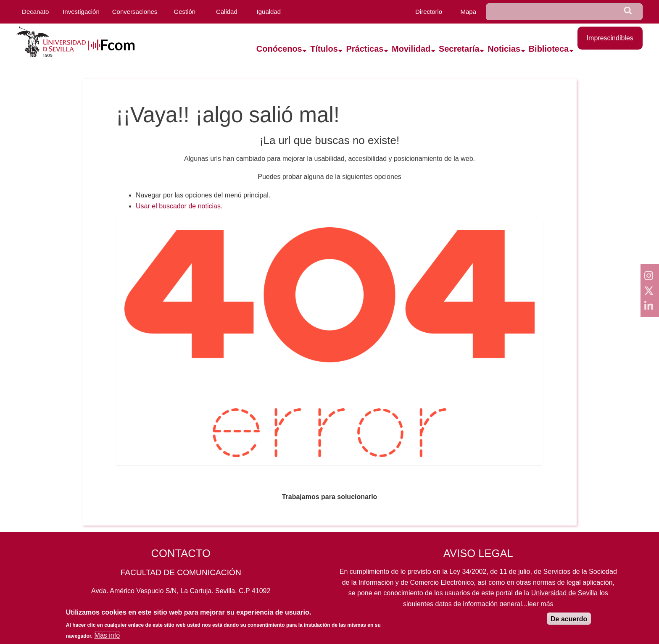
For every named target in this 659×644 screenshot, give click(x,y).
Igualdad (269, 12)
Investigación (81, 12)
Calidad (227, 12)
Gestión (185, 12)
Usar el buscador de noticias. (179, 206)
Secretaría (459, 49)
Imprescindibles (610, 38)
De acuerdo (569, 622)
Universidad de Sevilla (564, 593)
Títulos (324, 49)
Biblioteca (549, 49)
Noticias (504, 49)
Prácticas (365, 49)
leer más (540, 604)
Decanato (35, 12)
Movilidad (411, 49)
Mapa (469, 12)
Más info (107, 638)
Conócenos (279, 49)
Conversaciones (135, 12)
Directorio (429, 12)
